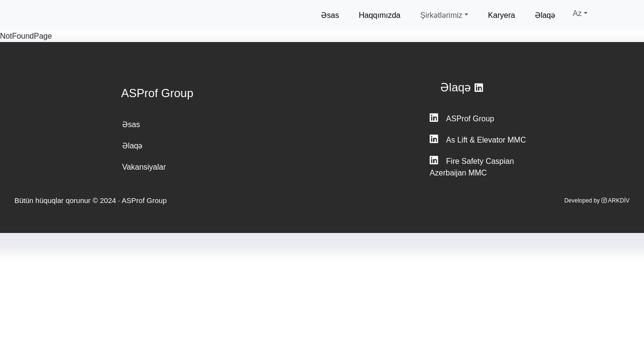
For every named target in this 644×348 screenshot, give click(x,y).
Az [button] (577, 13)
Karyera (502, 15)
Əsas (330, 15)
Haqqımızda (379, 15)
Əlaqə (545, 15)
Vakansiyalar (144, 167)
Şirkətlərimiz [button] (441, 15)
